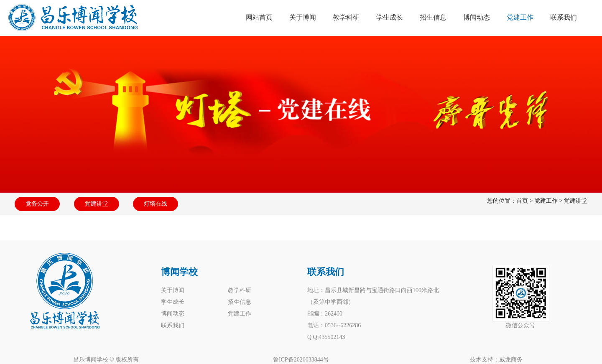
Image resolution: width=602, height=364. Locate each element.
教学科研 (240, 290)
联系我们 (173, 325)
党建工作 (546, 201)
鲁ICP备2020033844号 (301, 360)
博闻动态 (173, 314)
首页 (522, 201)
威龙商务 (511, 360)
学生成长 (173, 302)
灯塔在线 (156, 204)
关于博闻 (173, 290)
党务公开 (37, 204)
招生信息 (240, 302)
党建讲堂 (97, 204)
